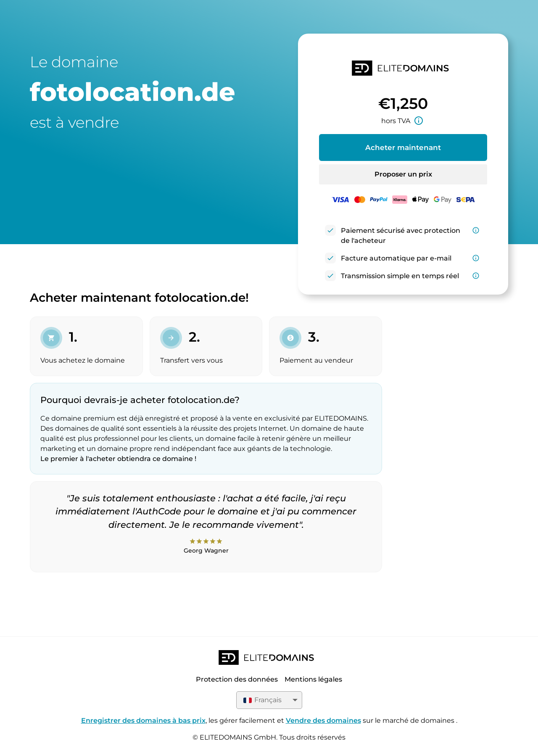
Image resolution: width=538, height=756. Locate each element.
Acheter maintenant (403, 148)
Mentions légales (313, 679)
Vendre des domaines (323, 720)
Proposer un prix (403, 174)
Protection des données (237, 679)
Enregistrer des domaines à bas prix (143, 720)
